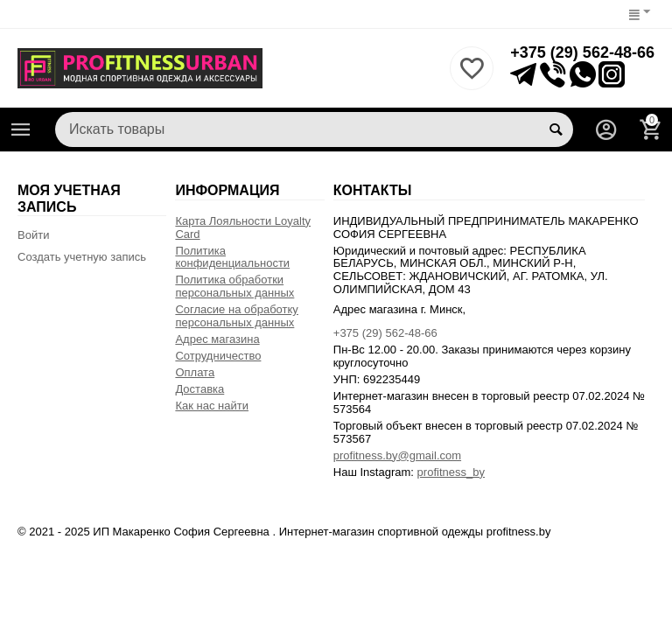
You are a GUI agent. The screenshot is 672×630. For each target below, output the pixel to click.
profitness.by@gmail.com (397, 455)
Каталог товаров (21, 129)
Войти (33, 235)
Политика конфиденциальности (232, 257)
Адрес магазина (217, 339)
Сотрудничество (218, 356)
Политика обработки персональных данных (234, 286)
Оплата (195, 372)
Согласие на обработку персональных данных (236, 316)
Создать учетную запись (82, 257)
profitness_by (451, 472)
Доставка (199, 389)
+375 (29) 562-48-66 (582, 52)
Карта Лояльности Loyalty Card (243, 227)
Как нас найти (212, 406)
